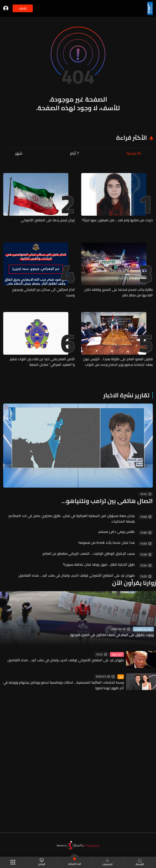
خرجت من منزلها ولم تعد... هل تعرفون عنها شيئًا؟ (117, 220)
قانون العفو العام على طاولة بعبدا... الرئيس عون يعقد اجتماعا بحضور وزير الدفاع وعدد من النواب (118, 362)
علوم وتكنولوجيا (143, 629)
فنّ (121, 677)
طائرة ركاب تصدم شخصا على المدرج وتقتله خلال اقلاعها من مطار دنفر (118, 292)
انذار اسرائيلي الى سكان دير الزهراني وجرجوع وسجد (43, 292)
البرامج (42, 862)
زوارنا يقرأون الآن (134, 583)
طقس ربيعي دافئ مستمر (117, 532)
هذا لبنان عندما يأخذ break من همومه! (106, 542)
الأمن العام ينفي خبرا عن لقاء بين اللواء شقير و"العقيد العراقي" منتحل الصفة (42, 362)
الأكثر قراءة (132, 138)
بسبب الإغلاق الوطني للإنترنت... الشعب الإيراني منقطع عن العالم (89, 553)
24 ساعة (134, 153)
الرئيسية (140, 862)
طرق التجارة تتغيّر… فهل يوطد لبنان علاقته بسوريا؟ (99, 564)
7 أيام (74, 153)
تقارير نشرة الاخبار (126, 395)
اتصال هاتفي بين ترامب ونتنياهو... (107, 501)
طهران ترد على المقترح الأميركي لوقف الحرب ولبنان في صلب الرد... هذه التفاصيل (77, 575)
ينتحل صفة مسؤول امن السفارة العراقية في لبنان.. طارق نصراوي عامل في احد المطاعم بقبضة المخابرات (72, 518)
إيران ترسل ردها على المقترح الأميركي (48, 220)
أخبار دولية (117, 654)
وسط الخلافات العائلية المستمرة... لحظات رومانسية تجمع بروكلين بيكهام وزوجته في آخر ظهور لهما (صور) (64, 685)
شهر (19, 153)
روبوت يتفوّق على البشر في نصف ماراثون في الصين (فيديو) (112, 635)
